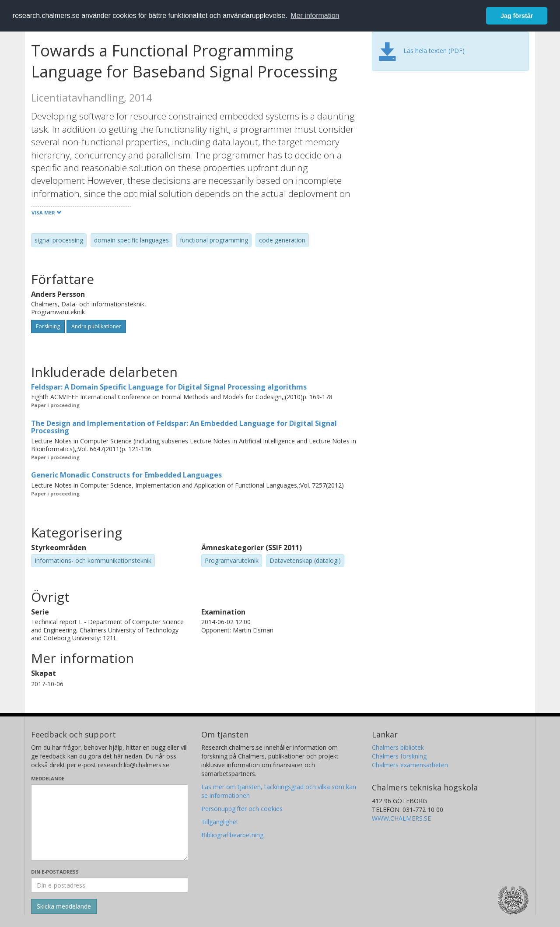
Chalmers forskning (399, 756)
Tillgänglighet (220, 822)
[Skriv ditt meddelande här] (110, 822)
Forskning (48, 326)
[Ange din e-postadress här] (110, 885)
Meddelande (48, 778)
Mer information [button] (315, 16)
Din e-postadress (55, 872)
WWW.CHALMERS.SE (401, 818)
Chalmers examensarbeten (410, 765)
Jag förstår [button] (517, 16)
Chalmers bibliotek (398, 747)
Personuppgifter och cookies (242, 809)
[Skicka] (64, 906)
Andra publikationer (96, 326)
